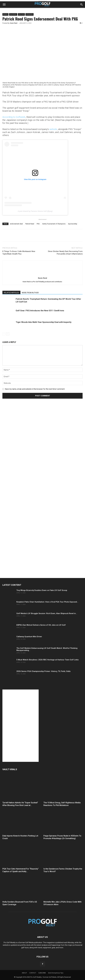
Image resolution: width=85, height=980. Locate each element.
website (53, 129)
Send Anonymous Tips (56, 973)
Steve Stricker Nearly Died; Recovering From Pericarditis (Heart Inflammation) (65, 253)
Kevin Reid (14, 23)
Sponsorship (73, 224)
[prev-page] (4, 334)
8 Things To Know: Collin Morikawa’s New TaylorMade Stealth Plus (19, 253)
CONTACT (33, 973)
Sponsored (30, 14)
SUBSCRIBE (42, 973)
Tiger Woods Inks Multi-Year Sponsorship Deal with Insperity (44, 322)
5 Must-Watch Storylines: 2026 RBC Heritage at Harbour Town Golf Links (48, 660)
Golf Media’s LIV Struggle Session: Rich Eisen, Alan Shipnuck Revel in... (47, 613)
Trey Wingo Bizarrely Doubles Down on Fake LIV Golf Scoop (42, 590)
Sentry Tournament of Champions (54, 224)
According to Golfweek (14, 117)
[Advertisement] (21, 446)
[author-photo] (42, 275)
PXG (38, 224)
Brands (5, 14)
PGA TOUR (21, 14)
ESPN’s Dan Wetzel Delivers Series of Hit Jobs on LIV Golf (41, 625)
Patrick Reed (30, 224)
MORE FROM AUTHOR (30, 293)
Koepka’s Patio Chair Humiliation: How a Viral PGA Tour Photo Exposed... (47, 602)
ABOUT (24, 973)
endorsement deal (16, 224)
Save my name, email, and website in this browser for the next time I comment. (35, 389)
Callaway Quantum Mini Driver (29, 637)
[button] (4, 5)
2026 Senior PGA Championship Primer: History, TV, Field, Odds (43, 671)
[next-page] (8, 334)
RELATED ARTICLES (11, 293)
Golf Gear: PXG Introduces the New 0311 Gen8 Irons (40, 311)
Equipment (13, 14)
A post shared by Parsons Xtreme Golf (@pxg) (35, 211)
